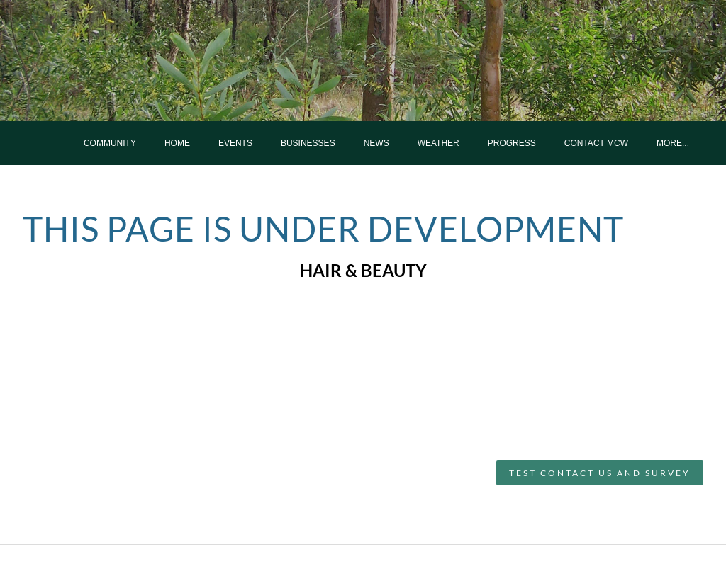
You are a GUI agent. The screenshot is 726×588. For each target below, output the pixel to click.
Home (177, 143)
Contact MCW (596, 143)
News (376, 143)
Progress (512, 143)
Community (110, 143)
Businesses (308, 143)
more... (673, 143)
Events (235, 143)
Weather (439, 143)
